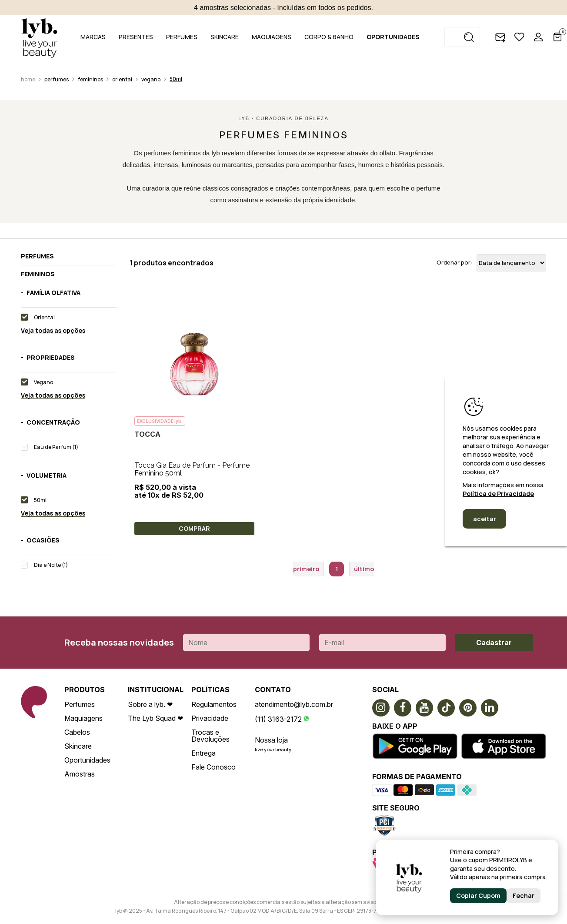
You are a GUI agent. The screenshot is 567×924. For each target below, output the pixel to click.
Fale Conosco (213, 767)
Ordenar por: (454, 263)
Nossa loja (271, 740)
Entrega (203, 753)
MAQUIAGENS (272, 37)
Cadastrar (494, 643)
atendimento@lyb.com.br (294, 704)
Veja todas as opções (53, 331)
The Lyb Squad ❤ (155, 718)
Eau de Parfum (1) (56, 447)
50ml (176, 79)
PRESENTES (136, 37)
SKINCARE (225, 37)
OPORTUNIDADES (393, 37)
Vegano (151, 79)
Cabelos (77, 732)
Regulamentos (214, 704)
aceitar (485, 519)
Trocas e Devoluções (210, 736)
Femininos (90, 79)
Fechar (524, 896)
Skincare (78, 746)
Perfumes (57, 79)
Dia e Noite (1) (51, 565)
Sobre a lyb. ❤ (150, 704)
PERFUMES (182, 37)
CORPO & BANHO (329, 37)
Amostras (80, 774)
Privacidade (210, 718)
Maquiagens (83, 718)
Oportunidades (87, 760)
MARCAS (93, 37)
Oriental (122, 79)
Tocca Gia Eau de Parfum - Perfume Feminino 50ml (192, 469)
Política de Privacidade (498, 494)
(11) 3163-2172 (278, 719)
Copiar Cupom (478, 896)
